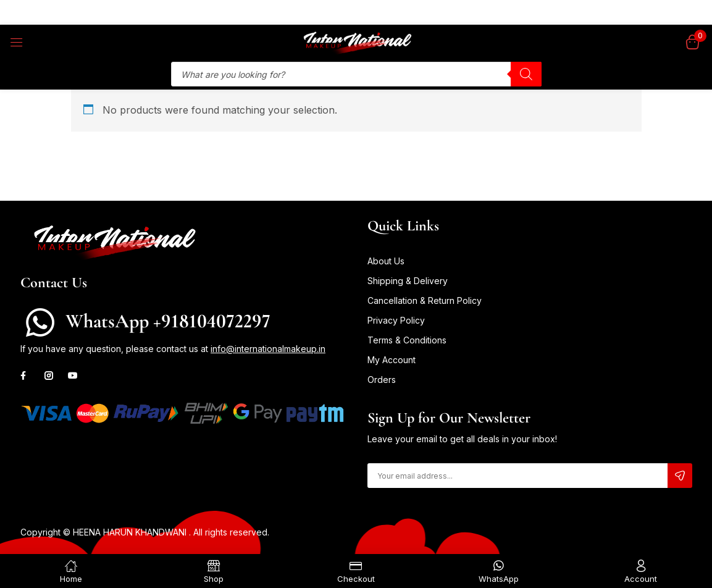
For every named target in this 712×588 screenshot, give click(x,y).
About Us (386, 261)
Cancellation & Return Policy (425, 300)
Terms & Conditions (407, 340)
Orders (382, 380)
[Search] (526, 74)
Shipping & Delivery (408, 281)
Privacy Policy (396, 320)
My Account (392, 360)
